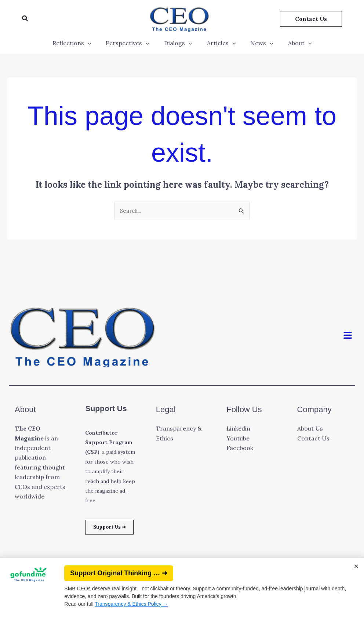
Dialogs (180, 43)
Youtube (238, 439)
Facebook (240, 449)
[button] (25, 19)
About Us (310, 429)
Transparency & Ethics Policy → (131, 604)
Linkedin (238, 429)
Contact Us (313, 439)
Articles (220, 43)
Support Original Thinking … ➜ (119, 573)
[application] (95, 43)
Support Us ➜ (112, 533)
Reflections (79, 43)
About (293, 43)
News (257, 43)
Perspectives (132, 43)
